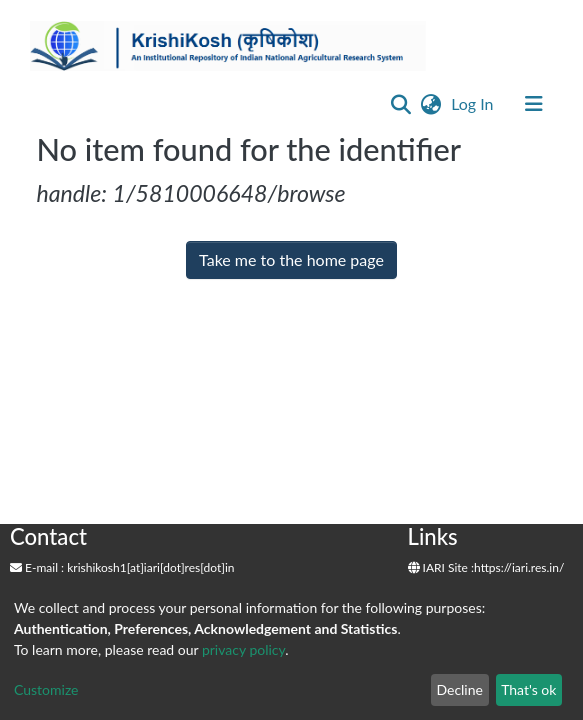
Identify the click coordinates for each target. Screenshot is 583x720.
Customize (46, 689)
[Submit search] (400, 104)
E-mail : (37, 567)
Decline (459, 689)
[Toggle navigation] (534, 104)
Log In (474, 103)
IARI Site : (441, 567)
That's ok (528, 689)
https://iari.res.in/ (519, 567)
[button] (430, 104)
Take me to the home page (291, 259)
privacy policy (243, 649)
